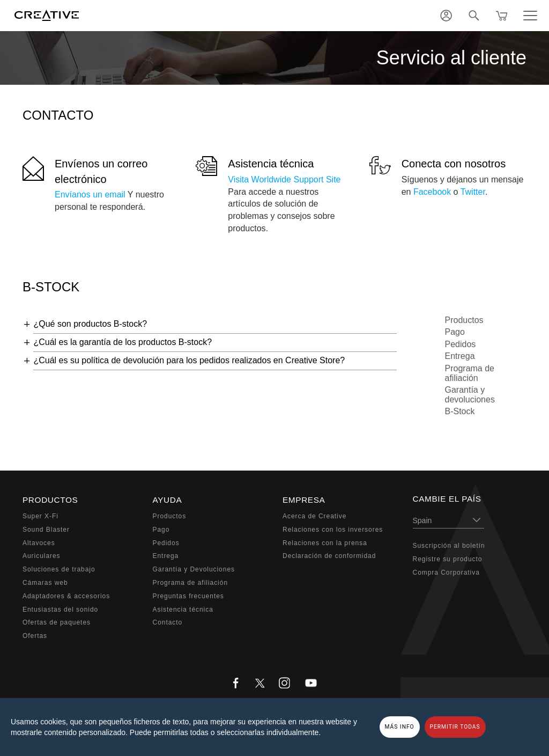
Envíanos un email (90, 194)
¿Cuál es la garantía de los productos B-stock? (123, 342)
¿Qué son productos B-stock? (90, 324)
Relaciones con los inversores (333, 530)
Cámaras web (45, 583)
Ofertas (35, 636)
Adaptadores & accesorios (66, 596)
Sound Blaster (46, 530)
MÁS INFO (400, 727)
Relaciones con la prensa (325, 543)
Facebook (432, 192)
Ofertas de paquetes (57, 622)
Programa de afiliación (470, 373)
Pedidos (461, 344)
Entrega (460, 356)
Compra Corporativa (446, 572)
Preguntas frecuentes (188, 596)
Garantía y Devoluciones (194, 569)
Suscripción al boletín (449, 546)
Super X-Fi (40, 516)
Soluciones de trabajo (59, 569)
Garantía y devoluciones (470, 395)
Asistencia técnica (271, 164)
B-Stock (460, 411)
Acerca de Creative (314, 516)
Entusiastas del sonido (60, 610)
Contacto (168, 622)
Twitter (473, 192)
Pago (455, 332)
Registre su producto (448, 559)
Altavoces (39, 543)
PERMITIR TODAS (455, 727)
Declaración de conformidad (329, 556)
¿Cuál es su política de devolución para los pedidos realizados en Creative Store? (189, 360)
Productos (464, 320)
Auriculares (42, 556)
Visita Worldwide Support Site (284, 179)
